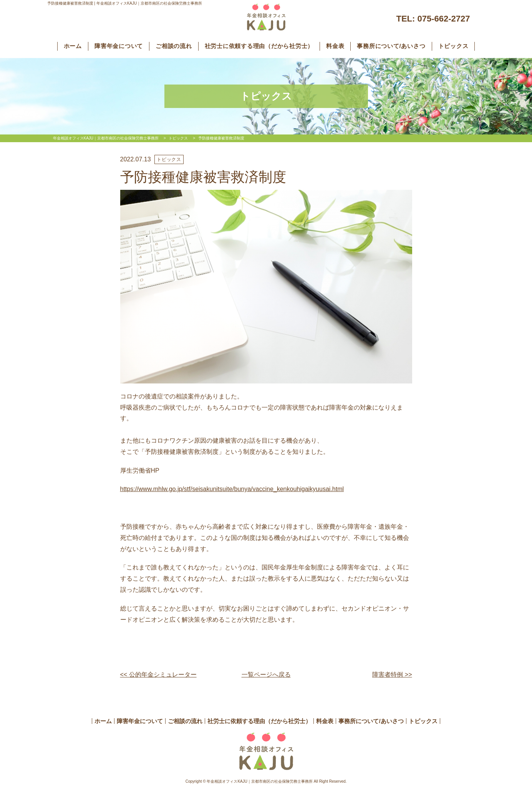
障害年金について (119, 46)
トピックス (453, 46)
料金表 (335, 46)
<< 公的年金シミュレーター (158, 675)
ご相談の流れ (174, 46)
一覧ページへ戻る (266, 675)
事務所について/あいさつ (391, 46)
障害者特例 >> (392, 675)
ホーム (73, 46)
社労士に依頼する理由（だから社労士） (259, 46)
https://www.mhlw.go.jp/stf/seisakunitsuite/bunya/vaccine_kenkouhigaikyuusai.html (232, 489)
